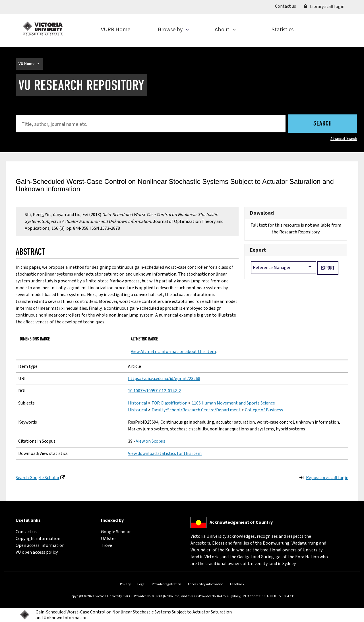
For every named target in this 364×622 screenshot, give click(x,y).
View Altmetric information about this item (173, 352)
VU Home (26, 64)
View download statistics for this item (165, 453)
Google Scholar (116, 532)
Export (258, 250)
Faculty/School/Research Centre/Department (196, 410)
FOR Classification (169, 403)
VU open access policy (37, 552)
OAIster (108, 539)
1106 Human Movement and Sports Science (233, 403)
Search (323, 124)
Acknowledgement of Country (241, 522)
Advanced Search (344, 138)
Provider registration (167, 584)
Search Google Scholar (38, 478)
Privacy (125, 584)
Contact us (288, 6)
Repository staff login (327, 478)
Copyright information (38, 539)
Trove (106, 545)
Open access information (40, 545)
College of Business (264, 410)
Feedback (237, 584)
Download (262, 213)
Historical (138, 403)
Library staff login (324, 7)
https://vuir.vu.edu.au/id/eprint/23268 (164, 379)
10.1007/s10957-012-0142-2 (154, 391)
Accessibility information (206, 584)
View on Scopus (151, 441)
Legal (141, 584)
